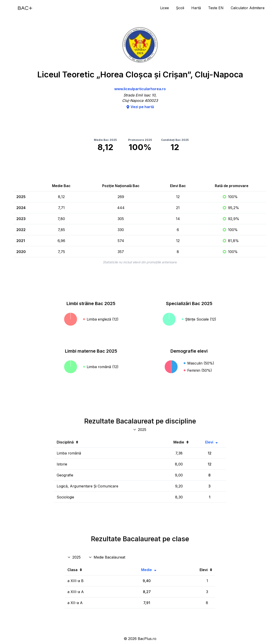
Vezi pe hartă (140, 107)
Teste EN (216, 8)
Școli (180, 8)
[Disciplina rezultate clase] (107, 557)
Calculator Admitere (248, 8)
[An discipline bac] (140, 430)
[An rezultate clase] (74, 557)
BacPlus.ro (147, 639)
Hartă (196, 8)
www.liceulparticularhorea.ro (140, 89)
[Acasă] (25, 8)
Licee (165, 8)
